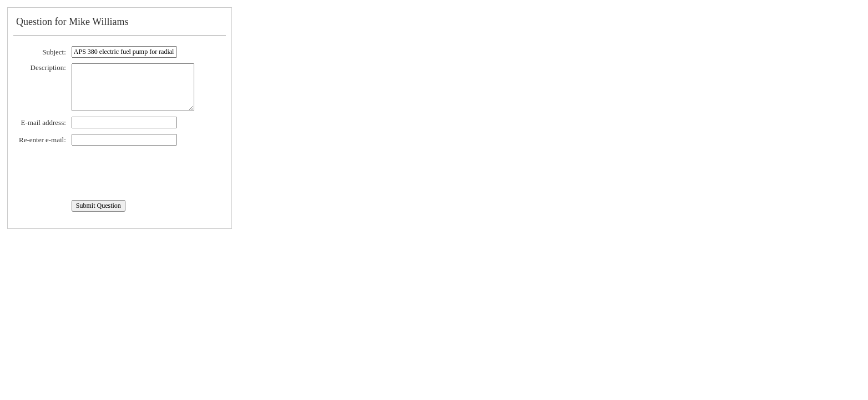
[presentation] (103, 173)
